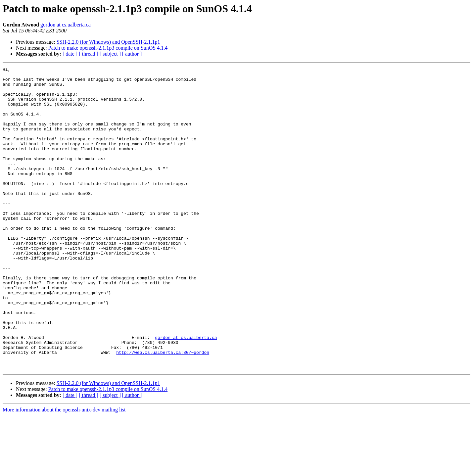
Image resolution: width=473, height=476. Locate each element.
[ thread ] (89, 54)
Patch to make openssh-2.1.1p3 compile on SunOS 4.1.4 (108, 48)
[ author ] (132, 54)
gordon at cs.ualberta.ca (66, 25)
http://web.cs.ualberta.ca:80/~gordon (163, 410)
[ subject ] (110, 54)
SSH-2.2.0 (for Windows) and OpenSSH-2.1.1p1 (108, 42)
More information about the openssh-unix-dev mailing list (64, 470)
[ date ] (70, 54)
